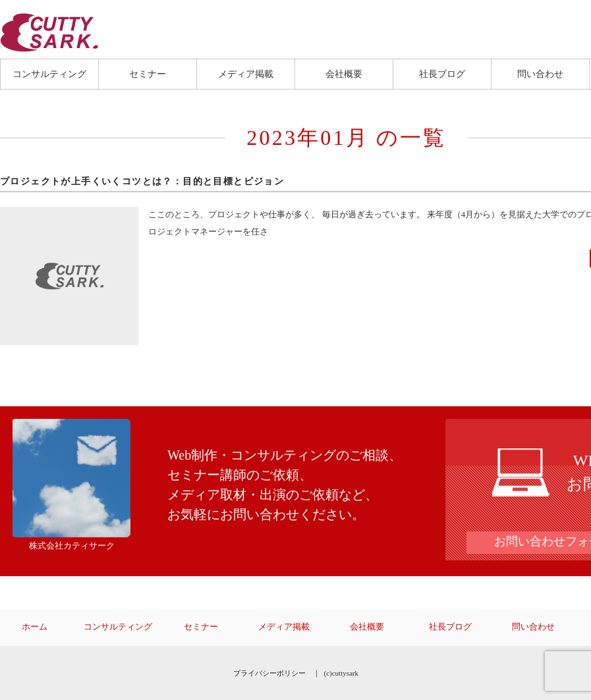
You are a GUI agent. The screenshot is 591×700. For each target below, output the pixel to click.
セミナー (148, 74)
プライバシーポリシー (269, 673)
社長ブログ (442, 74)
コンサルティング (49, 74)
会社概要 (344, 74)
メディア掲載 (246, 74)
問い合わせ (540, 74)
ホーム (35, 627)
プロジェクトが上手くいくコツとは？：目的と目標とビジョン (142, 181)
